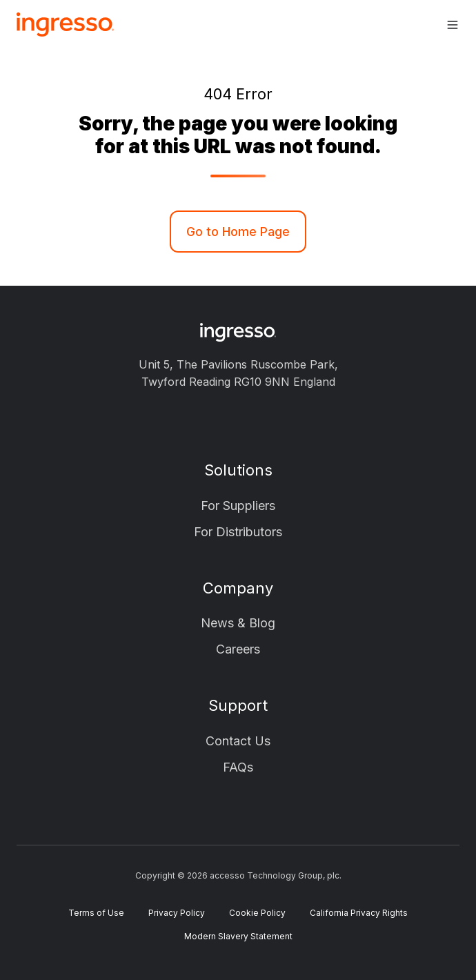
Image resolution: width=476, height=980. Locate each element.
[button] (453, 25)
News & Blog (238, 623)
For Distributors (238, 532)
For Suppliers (238, 506)
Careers (238, 649)
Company (238, 588)
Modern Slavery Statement (238, 936)
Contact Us (238, 741)
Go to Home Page (238, 232)
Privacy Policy (177, 913)
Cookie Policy (257, 913)
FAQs (238, 767)
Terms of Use (96, 913)
